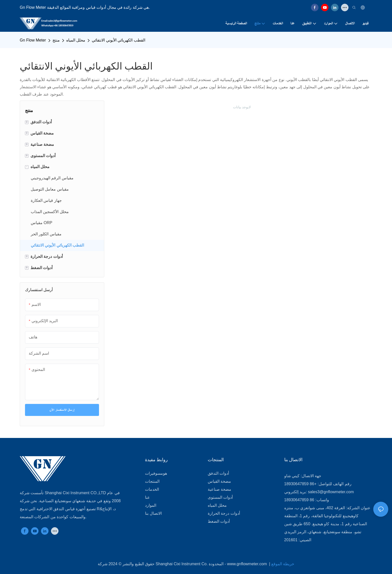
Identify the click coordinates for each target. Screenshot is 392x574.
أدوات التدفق (218, 473)
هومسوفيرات (156, 473)
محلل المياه (76, 40)
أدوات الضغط (219, 521)
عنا (147, 497)
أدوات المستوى (220, 497)
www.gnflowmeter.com (247, 564)
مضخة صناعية (219, 489)
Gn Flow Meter (33, 40)
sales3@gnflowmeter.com (331, 492)
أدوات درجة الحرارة (224, 513)
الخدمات (152, 489)
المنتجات (152, 481)
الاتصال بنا (153, 513)
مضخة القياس (219, 481)
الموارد (151, 505)
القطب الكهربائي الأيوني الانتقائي (118, 40)
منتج (56, 40)
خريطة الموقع (283, 564)
